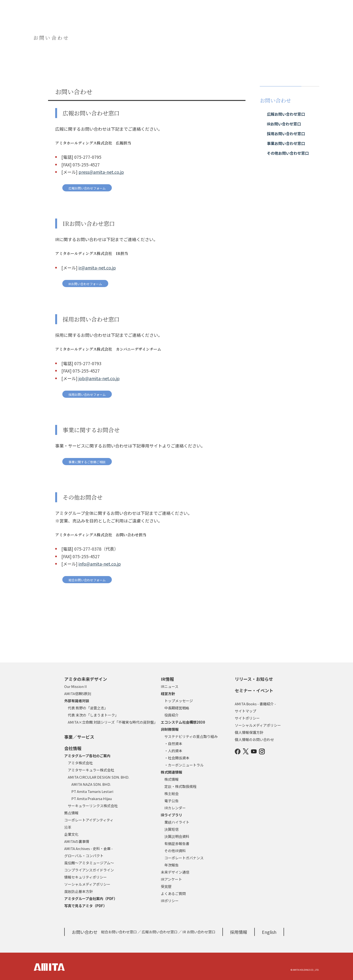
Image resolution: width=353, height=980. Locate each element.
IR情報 (167, 679)
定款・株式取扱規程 (180, 786)
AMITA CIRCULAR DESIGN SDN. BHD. (98, 777)
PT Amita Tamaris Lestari (92, 791)
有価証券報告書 (177, 843)
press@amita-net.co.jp (101, 172)
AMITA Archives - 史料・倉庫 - (88, 848)
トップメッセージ (179, 701)
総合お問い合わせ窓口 (119, 932)
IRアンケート (171, 879)
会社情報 (73, 748)
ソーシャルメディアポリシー (87, 884)
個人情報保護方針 (249, 732)
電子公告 (172, 801)
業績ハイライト (177, 822)
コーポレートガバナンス (184, 858)
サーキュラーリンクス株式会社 (93, 806)
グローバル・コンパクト (84, 856)
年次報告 (172, 865)
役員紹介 (172, 715)
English (269, 932)
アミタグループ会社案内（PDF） (91, 898)
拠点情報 (71, 813)
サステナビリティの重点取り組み (191, 736)
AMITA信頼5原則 (78, 694)
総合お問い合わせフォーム (87, 580)
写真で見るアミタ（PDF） (86, 906)
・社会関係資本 (177, 758)
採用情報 (239, 932)
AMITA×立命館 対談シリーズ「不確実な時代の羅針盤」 (113, 722)
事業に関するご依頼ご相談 (87, 462)
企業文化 (71, 834)
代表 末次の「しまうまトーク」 (93, 715)
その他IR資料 (175, 851)
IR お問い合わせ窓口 (199, 932)
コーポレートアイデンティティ (89, 820)
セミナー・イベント (254, 690)
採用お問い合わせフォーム (87, 395)
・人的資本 (173, 751)
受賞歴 (166, 886)
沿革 (68, 827)
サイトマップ (245, 711)
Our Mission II (76, 686)
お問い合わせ (85, 932)
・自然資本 (173, 744)
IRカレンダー (175, 808)
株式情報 (172, 779)
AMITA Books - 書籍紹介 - (255, 704)
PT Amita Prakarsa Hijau (92, 798)
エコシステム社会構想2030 (183, 722)
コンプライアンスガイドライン (89, 870)
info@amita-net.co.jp (100, 564)
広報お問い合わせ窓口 (160, 932)
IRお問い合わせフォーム (85, 284)
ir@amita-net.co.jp (97, 268)
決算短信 (172, 829)
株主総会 (172, 793)
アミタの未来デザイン (86, 679)
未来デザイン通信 (175, 872)
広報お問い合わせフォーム (87, 188)
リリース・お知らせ (254, 679)
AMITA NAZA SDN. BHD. (91, 784)
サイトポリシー (247, 718)
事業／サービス (79, 737)
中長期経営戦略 (177, 708)
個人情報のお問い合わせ (254, 739)
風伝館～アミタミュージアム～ (89, 863)
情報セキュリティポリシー (86, 877)
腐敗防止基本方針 (78, 891)
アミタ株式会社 (80, 763)
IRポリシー (170, 901)
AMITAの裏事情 (77, 841)
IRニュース (170, 686)
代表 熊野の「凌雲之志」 (88, 708)
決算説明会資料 (177, 836)
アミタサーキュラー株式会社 (91, 770)
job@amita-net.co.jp (99, 378)
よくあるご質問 (173, 893)
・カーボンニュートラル (184, 765)
